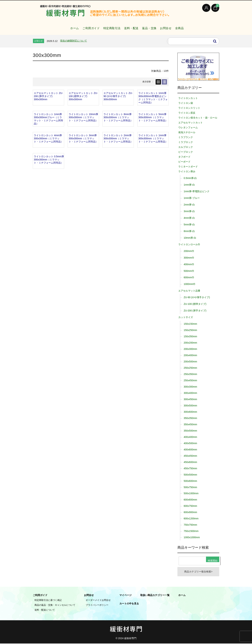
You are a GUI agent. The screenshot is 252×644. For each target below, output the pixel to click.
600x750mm (190, 506)
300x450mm (190, 399)
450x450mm (190, 456)
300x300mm (190, 387)
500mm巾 (189, 271)
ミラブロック (186, 142)
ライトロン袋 (186, 103)
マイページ (125, 596)
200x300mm (190, 349)
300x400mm (190, 393)
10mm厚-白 (190, 238)
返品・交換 (152, 27)
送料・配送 (130, 27)
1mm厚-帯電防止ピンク (197, 191)
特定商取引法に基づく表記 (48, 601)
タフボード (184, 157)
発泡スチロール (187, 132)
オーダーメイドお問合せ (98, 601)
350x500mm (190, 431)
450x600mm (190, 462)
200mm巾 (189, 251)
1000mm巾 (190, 284)
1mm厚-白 (189, 185)
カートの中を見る (129, 604)
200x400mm (190, 355)
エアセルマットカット (190, 123)
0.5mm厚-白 (190, 178)
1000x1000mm (192, 537)
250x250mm (190, 368)
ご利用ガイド (83, 27)
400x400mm (190, 437)
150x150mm (190, 324)
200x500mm (190, 362)
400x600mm (190, 450)
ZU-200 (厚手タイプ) (195, 311)
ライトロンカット (188, 98)
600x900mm (190, 512)
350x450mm (190, 424)
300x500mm (190, 406)
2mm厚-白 (189, 205)
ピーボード (184, 162)
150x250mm (190, 330)
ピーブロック (186, 152)
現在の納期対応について (74, 41)
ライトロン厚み (187, 171)
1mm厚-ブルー (192, 198)
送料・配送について (45, 610)
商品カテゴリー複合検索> (198, 572)
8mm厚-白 (189, 231)
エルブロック (186, 147)
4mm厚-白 (189, 218)
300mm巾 (189, 258)
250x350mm (190, 374)
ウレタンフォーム (188, 127)
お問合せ (172, 27)
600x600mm (190, 500)
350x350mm (190, 418)
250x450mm (190, 380)
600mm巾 (189, 277)
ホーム (63, 27)
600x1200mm (191, 518)
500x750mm (190, 487)
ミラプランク (186, 137)
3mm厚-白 (189, 211)
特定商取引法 (107, 27)
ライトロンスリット (189, 108)
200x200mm (190, 343)
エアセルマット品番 (189, 291)
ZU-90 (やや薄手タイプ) (197, 297)
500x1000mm (191, 493)
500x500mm (190, 475)
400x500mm (190, 443)
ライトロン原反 (187, 113)
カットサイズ (186, 317)
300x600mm (190, 412)
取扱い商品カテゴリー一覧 (155, 596)
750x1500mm (191, 531)
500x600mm (190, 481)
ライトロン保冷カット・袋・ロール (198, 118)
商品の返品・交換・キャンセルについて (55, 606)
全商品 (189, 27)
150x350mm (190, 336)
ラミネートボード (188, 167)
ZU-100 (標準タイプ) (195, 304)
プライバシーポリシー (97, 606)
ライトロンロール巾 (189, 244)
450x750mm (190, 468)
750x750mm (190, 525)
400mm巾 (189, 264)
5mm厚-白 (189, 225)
